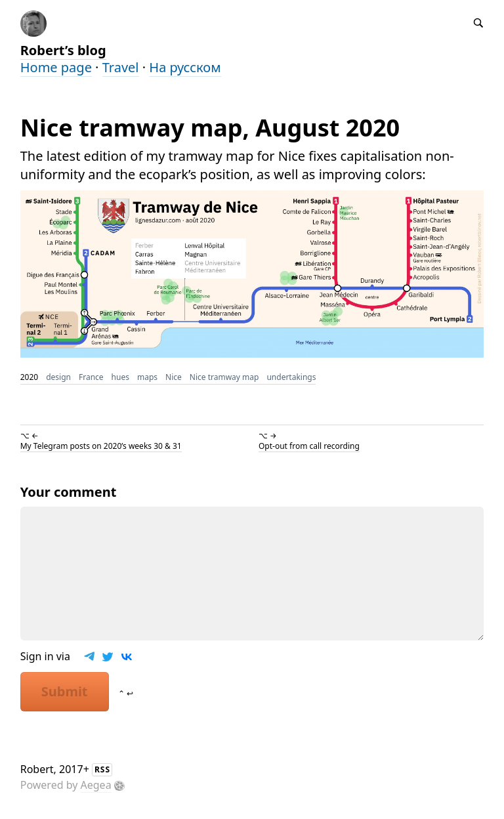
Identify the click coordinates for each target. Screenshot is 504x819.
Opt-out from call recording (309, 446)
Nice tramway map (224, 377)
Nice (174, 377)
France (91, 377)
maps (147, 377)
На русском (185, 67)
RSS (102, 769)
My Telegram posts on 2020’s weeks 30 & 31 (101, 446)
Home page (56, 67)
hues (120, 377)
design (58, 377)
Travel (121, 67)
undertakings (291, 377)
